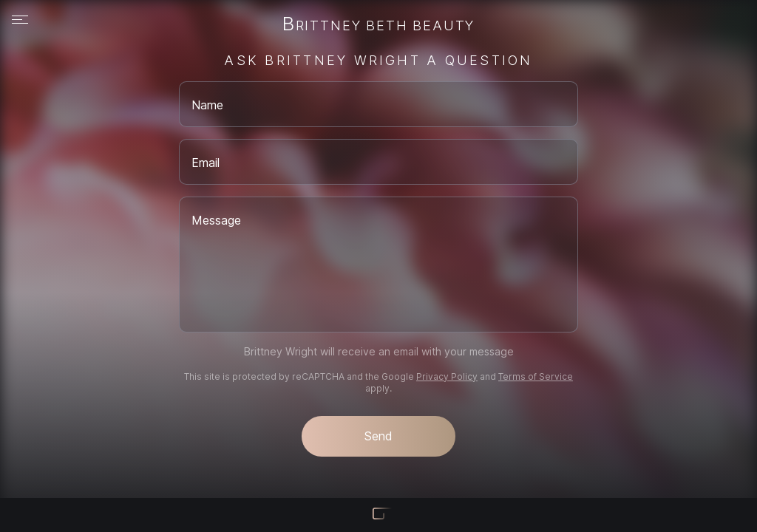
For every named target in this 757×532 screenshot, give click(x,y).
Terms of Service (536, 376)
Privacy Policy (447, 376)
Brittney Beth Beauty (378, 25)
